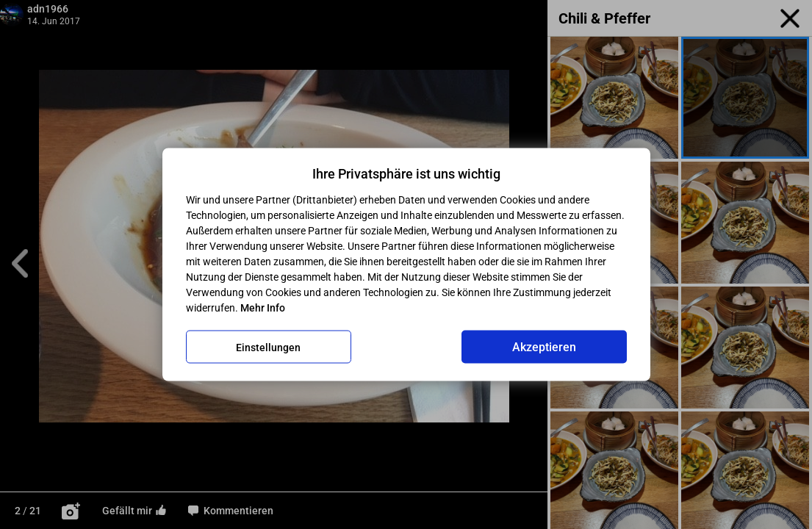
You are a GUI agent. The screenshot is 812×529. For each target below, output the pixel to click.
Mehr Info (263, 308)
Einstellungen (268, 347)
